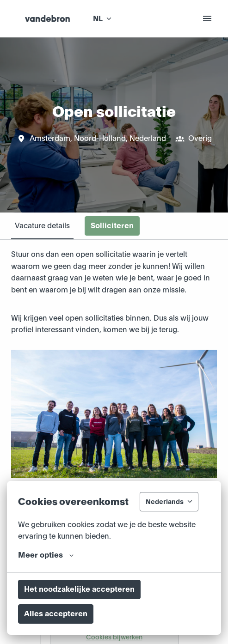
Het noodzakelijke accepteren (79, 589)
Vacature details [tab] (42, 226)
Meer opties (46, 555)
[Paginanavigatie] (207, 18)
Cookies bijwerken (114, 637)
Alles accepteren (56, 614)
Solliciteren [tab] (112, 226)
